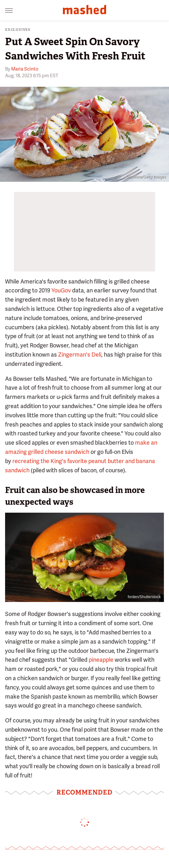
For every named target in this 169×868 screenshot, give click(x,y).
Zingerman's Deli (80, 355)
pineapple (101, 660)
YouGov (61, 290)
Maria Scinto (25, 69)
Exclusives (18, 30)
